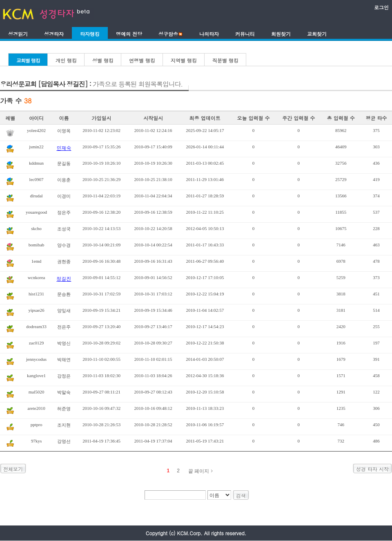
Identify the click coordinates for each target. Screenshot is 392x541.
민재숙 (64, 148)
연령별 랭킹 (142, 60)
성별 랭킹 (103, 60)
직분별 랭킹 (225, 60)
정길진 (64, 278)
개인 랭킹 (66, 60)
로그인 (381, 7)
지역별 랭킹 (184, 60)
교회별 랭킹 (28, 60)
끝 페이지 (199, 471)
